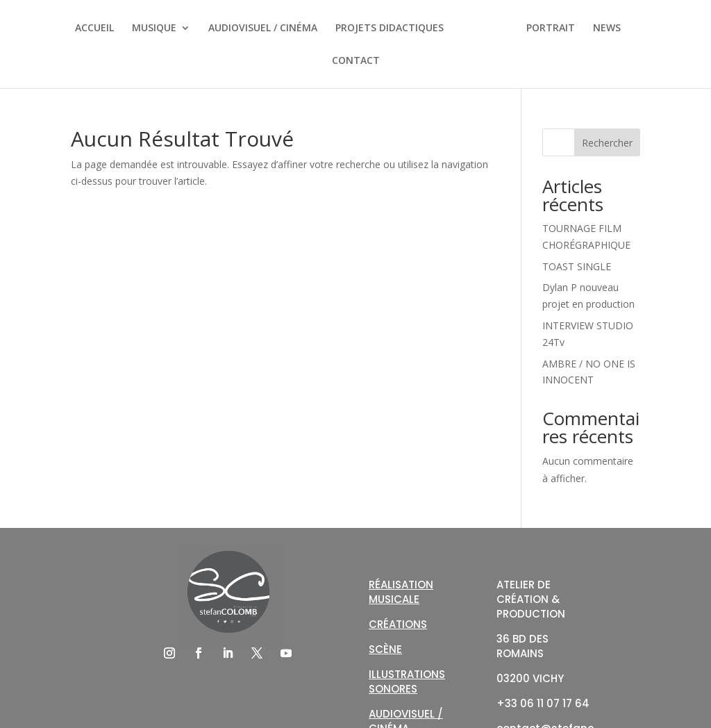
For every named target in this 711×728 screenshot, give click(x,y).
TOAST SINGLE (577, 266)
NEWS (607, 28)
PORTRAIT (551, 28)
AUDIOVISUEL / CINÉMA (263, 28)
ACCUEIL (94, 28)
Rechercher (607, 143)
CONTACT (356, 61)
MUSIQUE (154, 28)
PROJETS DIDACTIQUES (390, 28)
